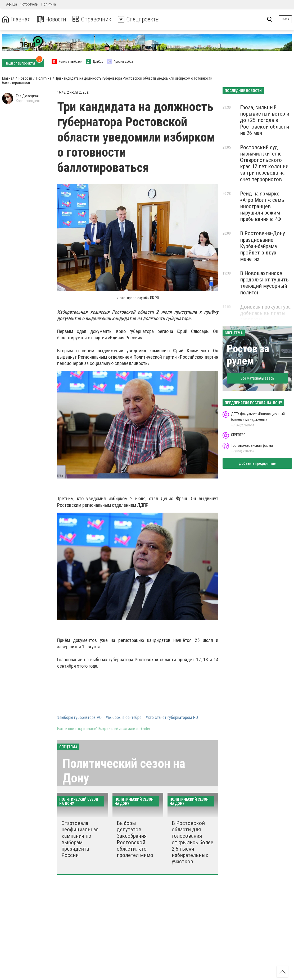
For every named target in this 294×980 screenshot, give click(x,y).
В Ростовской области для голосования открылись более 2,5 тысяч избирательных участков (193, 842)
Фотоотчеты (29, 4)
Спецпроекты (141, 19)
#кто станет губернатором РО (172, 718)
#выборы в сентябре (124, 718)
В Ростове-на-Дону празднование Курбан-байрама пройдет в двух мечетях (263, 246)
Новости (53, 19)
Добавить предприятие (257, 463)
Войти (285, 19)
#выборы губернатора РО (79, 718)
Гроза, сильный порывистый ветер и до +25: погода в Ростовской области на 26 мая (265, 120)
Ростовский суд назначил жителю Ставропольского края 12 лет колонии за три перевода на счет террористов (264, 163)
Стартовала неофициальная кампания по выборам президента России (80, 839)
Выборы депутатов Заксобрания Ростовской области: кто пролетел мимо (135, 839)
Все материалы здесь (257, 378)
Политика (49, 4)
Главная (17, 19)
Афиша (12, 4)
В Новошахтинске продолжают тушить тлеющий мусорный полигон (264, 283)
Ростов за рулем (248, 355)
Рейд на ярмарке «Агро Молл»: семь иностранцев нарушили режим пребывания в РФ (262, 206)
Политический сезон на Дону (124, 771)
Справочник (94, 19)
